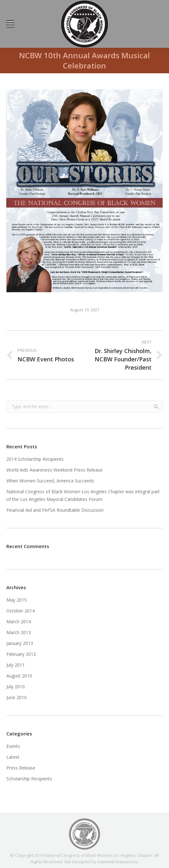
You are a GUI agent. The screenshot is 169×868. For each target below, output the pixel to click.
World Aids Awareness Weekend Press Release (54, 470)
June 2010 (17, 697)
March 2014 (19, 622)
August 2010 (19, 676)
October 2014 (20, 611)
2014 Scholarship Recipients (35, 459)
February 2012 (21, 654)
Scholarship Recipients (29, 779)
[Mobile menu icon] (10, 24)
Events (13, 746)
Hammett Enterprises (118, 862)
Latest (13, 757)
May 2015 (17, 600)
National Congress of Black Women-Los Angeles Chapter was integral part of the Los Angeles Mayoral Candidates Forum (83, 495)
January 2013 (20, 643)
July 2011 (16, 665)
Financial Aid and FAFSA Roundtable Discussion (55, 510)
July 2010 (16, 687)
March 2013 (19, 632)
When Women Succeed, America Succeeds (50, 481)
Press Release (21, 768)
